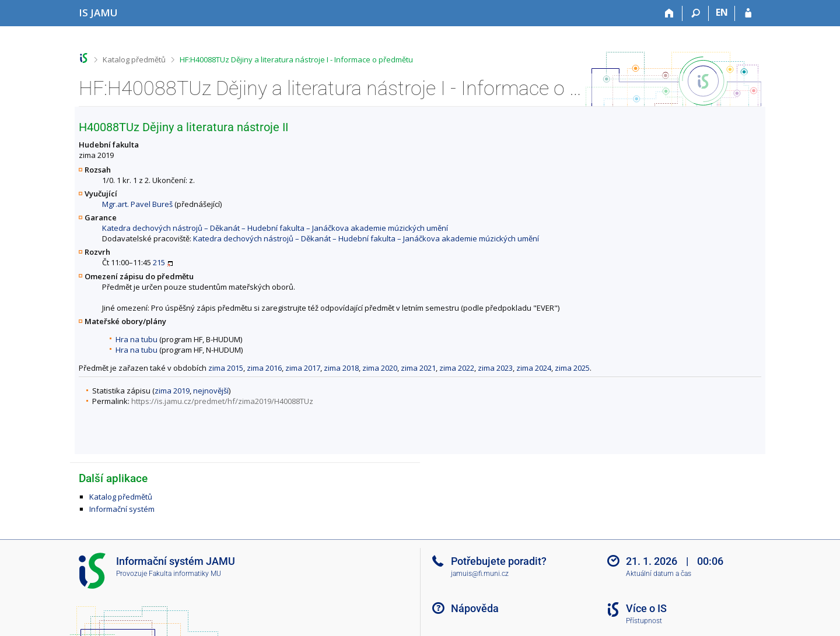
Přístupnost (644, 621)
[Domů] (669, 13)
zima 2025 (572, 368)
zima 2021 (418, 368)
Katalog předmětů (134, 59)
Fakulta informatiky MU (185, 574)
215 (159, 262)
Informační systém (122, 509)
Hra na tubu (136, 339)
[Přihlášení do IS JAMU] (748, 13)
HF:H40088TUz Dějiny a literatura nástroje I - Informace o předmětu (296, 59)
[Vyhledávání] (696, 13)
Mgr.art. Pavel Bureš (137, 204)
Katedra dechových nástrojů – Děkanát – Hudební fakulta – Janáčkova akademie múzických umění (275, 228)
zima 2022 (457, 368)
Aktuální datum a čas (659, 574)
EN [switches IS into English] (722, 12)
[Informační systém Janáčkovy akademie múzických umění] (98, 13)
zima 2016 (264, 368)
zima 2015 (226, 368)
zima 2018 (341, 368)
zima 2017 (303, 368)
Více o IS (646, 608)
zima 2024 (534, 368)
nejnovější (211, 391)
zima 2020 (380, 368)
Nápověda (475, 608)
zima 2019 (172, 391)
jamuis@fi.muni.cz (480, 574)
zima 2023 (495, 368)
